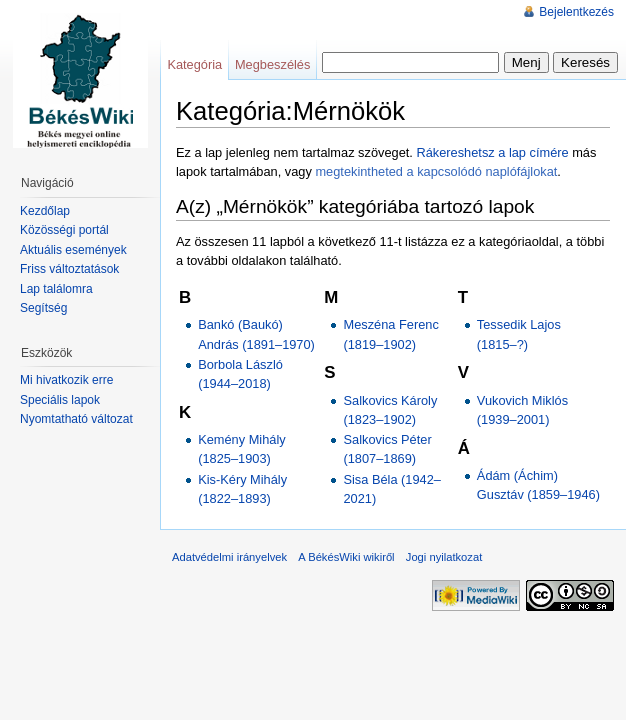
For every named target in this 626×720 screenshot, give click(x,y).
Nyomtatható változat (76, 419)
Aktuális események (73, 250)
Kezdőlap (45, 211)
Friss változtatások (69, 269)
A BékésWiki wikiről (346, 557)
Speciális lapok (60, 400)
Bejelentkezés (576, 12)
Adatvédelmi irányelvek (229, 557)
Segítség (43, 308)
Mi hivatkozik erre (66, 380)
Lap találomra (56, 289)
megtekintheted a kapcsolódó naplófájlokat (436, 171)
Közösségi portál (64, 230)
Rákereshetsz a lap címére (492, 152)
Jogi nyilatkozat (444, 557)
